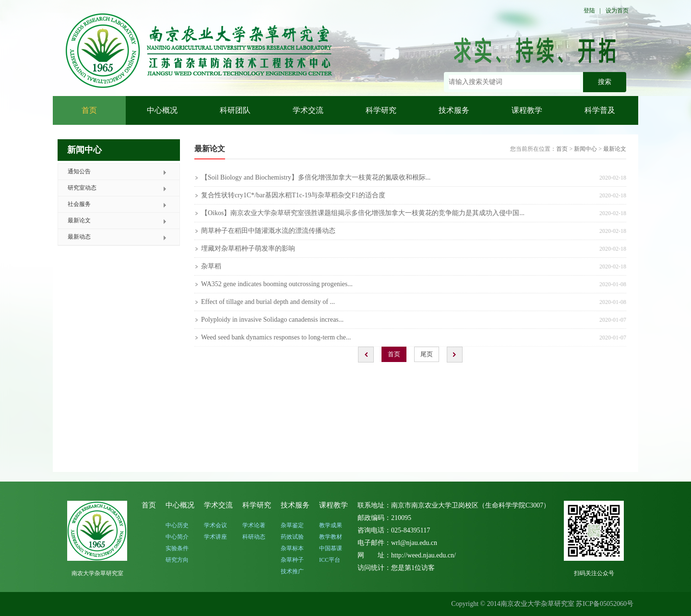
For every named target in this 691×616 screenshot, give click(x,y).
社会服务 (79, 204)
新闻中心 (585, 149)
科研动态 (254, 537)
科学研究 (381, 110)
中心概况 (162, 110)
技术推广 (292, 571)
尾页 (427, 354)
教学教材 (331, 537)
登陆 (589, 11)
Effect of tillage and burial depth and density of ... (268, 302)
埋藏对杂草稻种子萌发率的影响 (248, 248)
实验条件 (177, 548)
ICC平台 (330, 560)
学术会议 (215, 525)
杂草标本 (292, 548)
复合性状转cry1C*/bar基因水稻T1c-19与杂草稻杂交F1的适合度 (293, 195)
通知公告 (79, 171)
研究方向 (177, 560)
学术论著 (254, 525)
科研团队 (235, 110)
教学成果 (331, 525)
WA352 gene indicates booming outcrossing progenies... (277, 284)
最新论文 (79, 220)
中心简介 (177, 537)
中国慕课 (331, 548)
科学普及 (600, 110)
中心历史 (177, 525)
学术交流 (308, 110)
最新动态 (79, 237)
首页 (89, 110)
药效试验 (292, 537)
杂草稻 (211, 266)
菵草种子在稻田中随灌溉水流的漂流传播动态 (268, 231)
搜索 (605, 82)
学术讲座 (215, 537)
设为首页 (617, 11)
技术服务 (454, 110)
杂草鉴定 (292, 525)
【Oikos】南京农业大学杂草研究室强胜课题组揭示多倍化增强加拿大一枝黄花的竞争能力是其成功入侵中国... (363, 213)
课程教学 (527, 110)
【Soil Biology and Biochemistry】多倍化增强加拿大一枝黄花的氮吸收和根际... (316, 177)
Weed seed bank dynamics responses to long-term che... (276, 337)
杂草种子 (292, 560)
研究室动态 (82, 188)
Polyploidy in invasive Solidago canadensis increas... (272, 320)
